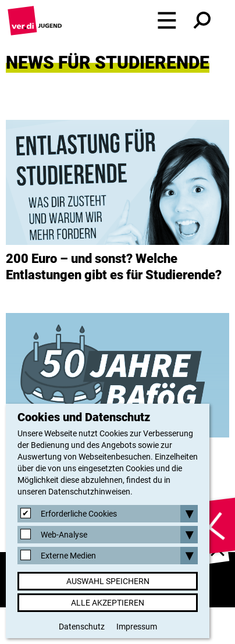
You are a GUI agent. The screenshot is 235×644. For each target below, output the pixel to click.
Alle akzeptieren (108, 603)
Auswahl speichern (108, 581)
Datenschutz (82, 627)
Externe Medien (68, 556)
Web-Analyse (64, 535)
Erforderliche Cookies (79, 514)
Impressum (137, 627)
